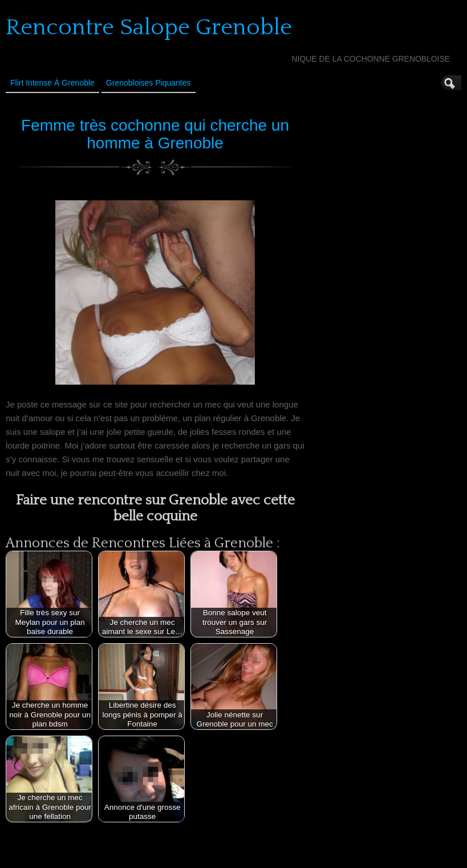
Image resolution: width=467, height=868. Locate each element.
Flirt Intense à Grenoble (52, 83)
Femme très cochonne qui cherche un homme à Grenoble (155, 134)
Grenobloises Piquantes (149, 83)
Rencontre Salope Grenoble (149, 27)
